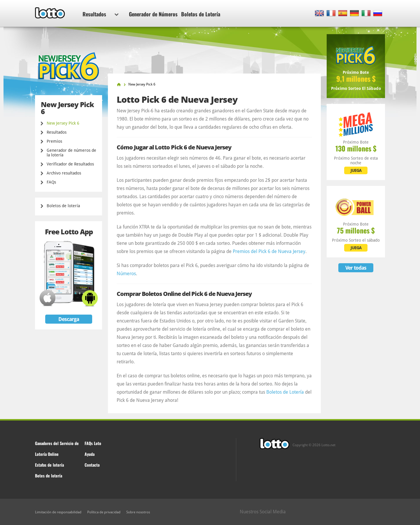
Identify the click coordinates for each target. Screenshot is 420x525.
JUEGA (356, 170)
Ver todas (356, 268)
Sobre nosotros (138, 512)
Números (126, 274)
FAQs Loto (93, 443)
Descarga (69, 319)
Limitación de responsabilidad (58, 512)
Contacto (92, 465)
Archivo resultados (64, 173)
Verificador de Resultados (70, 164)
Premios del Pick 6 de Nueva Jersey (269, 251)
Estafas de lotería (49, 465)
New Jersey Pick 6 (63, 123)
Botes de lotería (49, 476)
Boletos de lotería (63, 206)
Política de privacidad (104, 512)
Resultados (100, 14)
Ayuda (90, 454)
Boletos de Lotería (201, 14)
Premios (54, 141)
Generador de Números (153, 14)
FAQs (51, 182)
